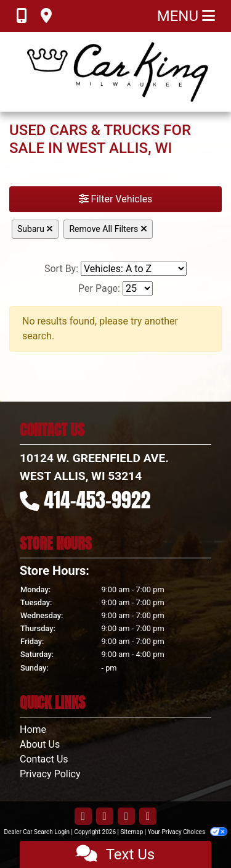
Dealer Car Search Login (37, 832)
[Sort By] (134, 269)
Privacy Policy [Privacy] (50, 774)
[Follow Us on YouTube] (126, 817)
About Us (40, 744)
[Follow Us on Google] (148, 817)
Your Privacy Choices (188, 832)
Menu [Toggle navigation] (186, 16)
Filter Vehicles (116, 199)
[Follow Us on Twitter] (105, 817)
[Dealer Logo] (116, 72)
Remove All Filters (108, 229)
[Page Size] (138, 288)
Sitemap (132, 832)
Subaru (35, 229)
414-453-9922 (98, 500)
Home (33, 730)
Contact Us (44, 759)
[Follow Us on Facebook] (83, 817)
